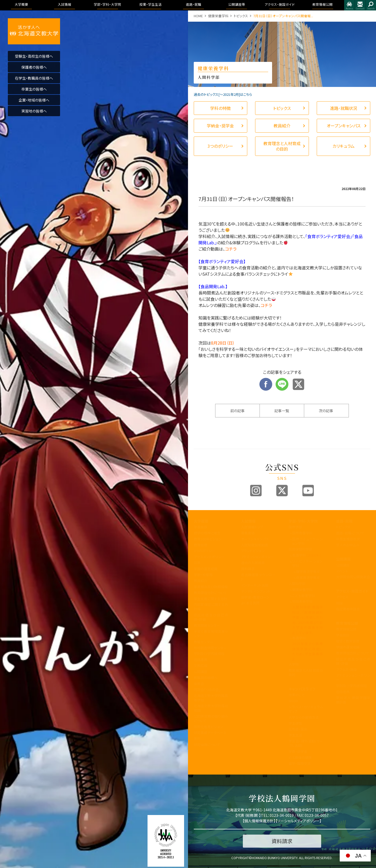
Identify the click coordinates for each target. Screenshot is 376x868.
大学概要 (201, 521)
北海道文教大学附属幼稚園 (211, 708)
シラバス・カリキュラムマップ (306, 709)
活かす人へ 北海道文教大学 (34, 31)
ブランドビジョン (253, 551)
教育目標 (201, 545)
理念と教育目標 (348, 641)
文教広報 (201, 666)
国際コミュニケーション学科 (307, 541)
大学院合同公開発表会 (353, 577)
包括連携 (201, 660)
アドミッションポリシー (257, 557)
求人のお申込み (348, 545)
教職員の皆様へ (206, 678)
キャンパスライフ (302, 689)
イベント (342, 571)
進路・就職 (344, 521)
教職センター (203, 642)
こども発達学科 (304, 596)
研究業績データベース (210, 733)
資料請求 (248, 569)
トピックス (241, 16)
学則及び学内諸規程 (209, 654)
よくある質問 (250, 603)
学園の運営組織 (206, 569)
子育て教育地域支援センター (211, 634)
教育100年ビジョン (208, 539)
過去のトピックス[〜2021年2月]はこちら (223, 94)
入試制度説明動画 (255, 545)
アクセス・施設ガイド (352, 591)
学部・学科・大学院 (303, 521)
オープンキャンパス (255, 539)
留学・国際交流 (300, 763)
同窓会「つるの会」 (207, 690)
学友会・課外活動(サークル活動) (306, 743)
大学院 (294, 664)
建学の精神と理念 (207, 533)
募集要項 (248, 533)
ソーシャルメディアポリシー (298, 821)
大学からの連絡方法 (304, 717)
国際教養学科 (302, 533)
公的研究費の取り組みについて (211, 718)
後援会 (199, 684)
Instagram (256, 491)
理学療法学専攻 (308, 572)
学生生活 (295, 735)
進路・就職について (350, 533)
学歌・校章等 (203, 575)
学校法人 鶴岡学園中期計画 (353, 700)
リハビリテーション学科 (307, 563)
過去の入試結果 (253, 563)
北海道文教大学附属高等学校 (211, 698)
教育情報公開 (347, 623)
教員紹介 (201, 581)
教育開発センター (207, 625)
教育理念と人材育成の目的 (306, 672)
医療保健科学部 (300, 549)
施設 (339, 603)
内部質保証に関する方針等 (211, 607)
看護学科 (307, 555)
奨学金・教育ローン (255, 597)
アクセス (349, 5)
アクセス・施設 (346, 669)
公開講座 (201, 672)
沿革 (197, 563)
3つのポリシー (204, 551)
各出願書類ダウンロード (258, 577)
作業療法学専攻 (308, 578)
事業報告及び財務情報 (211, 587)
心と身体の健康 (300, 757)
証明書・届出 (298, 729)
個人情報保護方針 (259, 821)
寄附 (197, 739)
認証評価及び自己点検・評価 (211, 617)
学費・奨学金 (298, 751)
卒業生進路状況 (348, 539)
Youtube (308, 491)
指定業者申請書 (348, 609)
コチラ (231, 249)
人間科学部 (297, 584)
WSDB (293, 701)
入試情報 (248, 521)
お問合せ (360, 5)
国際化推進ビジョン (208, 727)
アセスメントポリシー (209, 557)
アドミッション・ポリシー (353, 677)
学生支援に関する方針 (210, 599)
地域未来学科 (302, 601)
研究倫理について (207, 745)
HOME (198, 16)
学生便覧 (295, 723)
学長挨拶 (201, 527)
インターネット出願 (255, 585)
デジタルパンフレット (256, 591)
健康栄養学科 (218, 16)
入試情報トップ (252, 527)
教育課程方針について (210, 593)
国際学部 (295, 527)
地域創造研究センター (210, 648)
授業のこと (296, 695)
